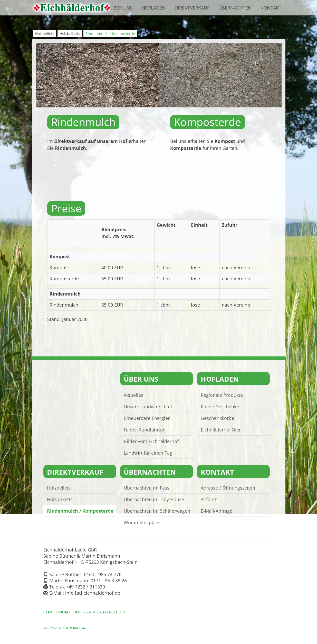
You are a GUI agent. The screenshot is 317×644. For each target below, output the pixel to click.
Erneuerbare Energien (147, 418)
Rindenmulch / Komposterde (110, 34)
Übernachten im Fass (147, 488)
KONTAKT (217, 472)
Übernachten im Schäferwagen (157, 511)
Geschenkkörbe (217, 418)
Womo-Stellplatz (142, 522)
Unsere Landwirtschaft (148, 406)
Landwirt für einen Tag (148, 453)
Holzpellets (45, 34)
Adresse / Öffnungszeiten (228, 488)
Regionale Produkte (222, 395)
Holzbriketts (70, 34)
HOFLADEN (220, 379)
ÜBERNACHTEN (150, 472)
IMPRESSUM (85, 612)
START (49, 612)
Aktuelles (134, 395)
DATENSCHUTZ (113, 612)
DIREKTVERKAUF (75, 472)
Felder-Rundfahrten (145, 429)
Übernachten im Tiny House (154, 499)
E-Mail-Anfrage (217, 511)
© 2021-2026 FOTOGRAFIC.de (65, 628)
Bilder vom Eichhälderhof (151, 441)
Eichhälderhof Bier (221, 429)
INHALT (65, 612)
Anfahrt (209, 499)
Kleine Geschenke (220, 406)
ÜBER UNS (141, 379)
